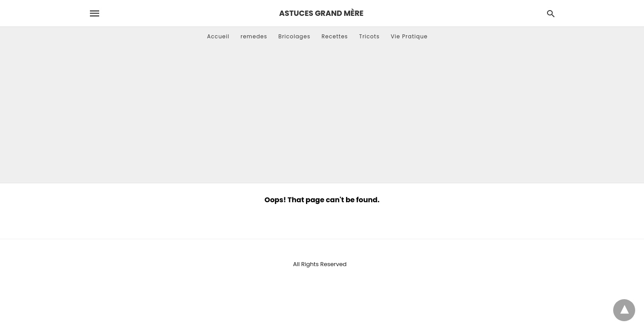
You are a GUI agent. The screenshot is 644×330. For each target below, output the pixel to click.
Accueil (218, 36)
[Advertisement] (322, 117)
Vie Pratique (409, 36)
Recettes (335, 36)
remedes (254, 36)
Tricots (370, 36)
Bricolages (295, 36)
